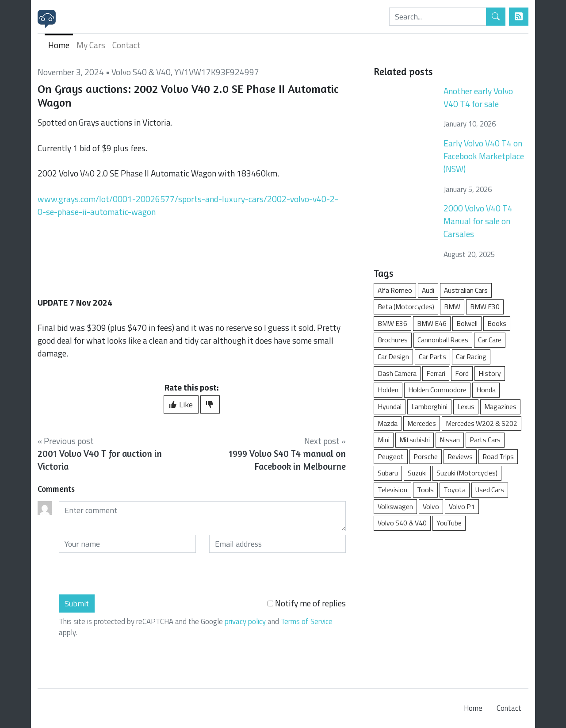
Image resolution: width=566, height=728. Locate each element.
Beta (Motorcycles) (406, 307)
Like (181, 404)
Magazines (500, 406)
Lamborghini (429, 406)
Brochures (393, 340)
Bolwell (467, 323)
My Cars (91, 45)
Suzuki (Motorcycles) (467, 473)
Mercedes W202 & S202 (482, 423)
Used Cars (490, 490)
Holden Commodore (437, 390)
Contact (126, 45)
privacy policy (245, 621)
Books (497, 323)
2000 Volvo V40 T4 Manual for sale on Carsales (478, 221)
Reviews (460, 456)
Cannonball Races (443, 340)
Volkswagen (395, 506)
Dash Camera (397, 373)
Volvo (431, 506)
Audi (428, 290)
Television (392, 490)
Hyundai (390, 406)
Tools (425, 490)
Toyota (455, 490)
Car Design (393, 356)
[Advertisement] (451, 605)
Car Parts (432, 356)
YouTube (449, 523)
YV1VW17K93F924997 (217, 72)
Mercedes (422, 423)
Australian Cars (466, 290)
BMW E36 (392, 323)
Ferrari (436, 373)
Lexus (466, 406)
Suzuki (417, 473)
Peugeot (391, 456)
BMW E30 (485, 307)
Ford (462, 373)
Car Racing (471, 356)
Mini (384, 440)
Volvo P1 (462, 506)
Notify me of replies (307, 603)
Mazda (388, 423)
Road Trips (498, 456)
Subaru (388, 473)
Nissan (450, 440)
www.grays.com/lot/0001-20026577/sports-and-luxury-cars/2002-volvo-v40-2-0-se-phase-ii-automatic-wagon (188, 205)
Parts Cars (485, 440)
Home (59, 45)
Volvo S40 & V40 (141, 72)
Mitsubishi (415, 440)
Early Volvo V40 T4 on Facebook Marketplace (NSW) (484, 156)
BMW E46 (432, 323)
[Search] (438, 17)
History (490, 373)
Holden (388, 390)
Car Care (490, 340)
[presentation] (126, 574)
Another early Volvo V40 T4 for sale (478, 97)
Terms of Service (307, 621)
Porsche (426, 456)
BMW (452, 307)
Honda (486, 390)
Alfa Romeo (395, 290)
